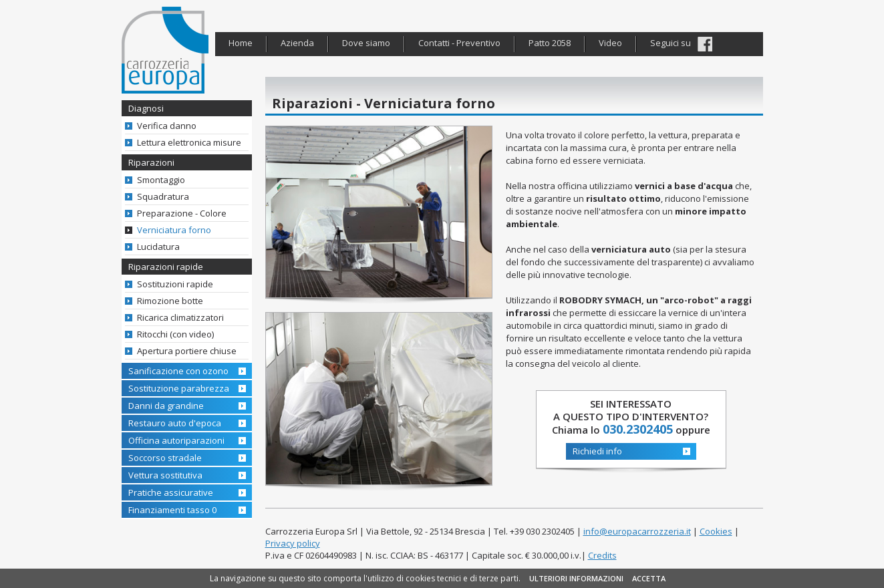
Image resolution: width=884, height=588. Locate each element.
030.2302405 (638, 429)
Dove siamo (366, 43)
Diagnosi (146, 108)
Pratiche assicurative (171, 492)
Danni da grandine (166, 406)
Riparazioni (151, 162)
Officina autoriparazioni (176, 440)
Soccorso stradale (165, 458)
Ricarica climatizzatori (180, 317)
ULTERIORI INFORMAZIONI (576, 578)
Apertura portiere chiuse (187, 351)
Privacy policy (293, 543)
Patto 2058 (550, 43)
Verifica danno (167, 126)
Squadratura (163, 196)
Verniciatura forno (174, 230)
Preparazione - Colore (182, 213)
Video (610, 43)
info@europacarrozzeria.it (637, 531)
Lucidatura (158, 247)
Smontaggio (161, 180)
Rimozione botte (170, 301)
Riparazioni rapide (166, 267)
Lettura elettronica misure (189, 142)
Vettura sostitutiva (165, 475)
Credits (602, 555)
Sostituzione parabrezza (179, 388)
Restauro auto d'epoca (175, 423)
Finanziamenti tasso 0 (172, 510)
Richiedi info (597, 451)
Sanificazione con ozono (178, 371)
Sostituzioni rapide (175, 284)
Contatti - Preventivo (459, 43)
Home (241, 43)
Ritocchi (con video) (175, 334)
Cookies (716, 531)
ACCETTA (649, 578)
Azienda (297, 43)
